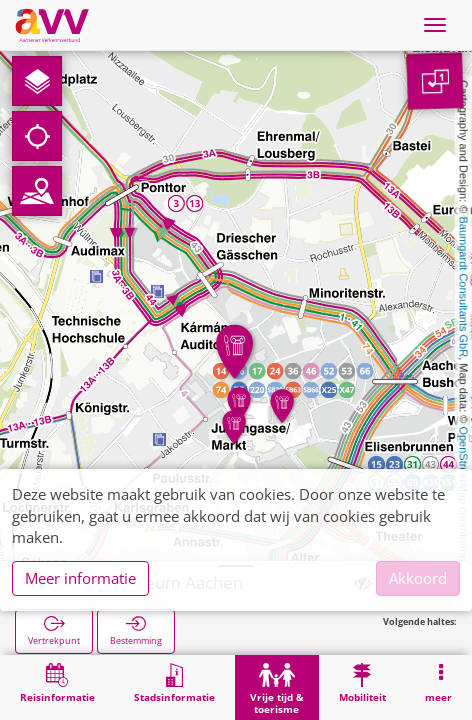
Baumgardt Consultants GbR (464, 287)
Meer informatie (80, 578)
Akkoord (418, 578)
